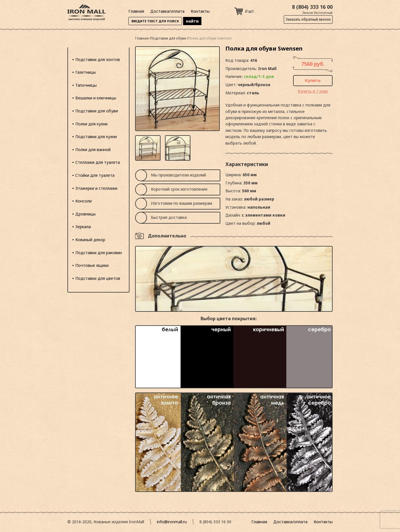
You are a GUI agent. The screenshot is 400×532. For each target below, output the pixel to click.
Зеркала (83, 227)
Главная (136, 11)
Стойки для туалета (95, 175)
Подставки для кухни (96, 137)
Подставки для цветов (98, 278)
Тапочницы (86, 85)
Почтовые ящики (92, 265)
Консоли (83, 201)
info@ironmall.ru (172, 522)
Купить (313, 80)
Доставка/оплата (167, 11)
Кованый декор (90, 240)
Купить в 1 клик (313, 91)
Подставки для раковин (99, 253)
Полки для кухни (91, 124)
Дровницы (85, 214)
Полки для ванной (93, 150)
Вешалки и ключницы (96, 98)
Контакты (200, 11)
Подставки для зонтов (98, 59)
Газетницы (86, 72)
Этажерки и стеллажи (96, 188)
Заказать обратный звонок (308, 19)
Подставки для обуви (97, 111)
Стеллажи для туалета (98, 162)
